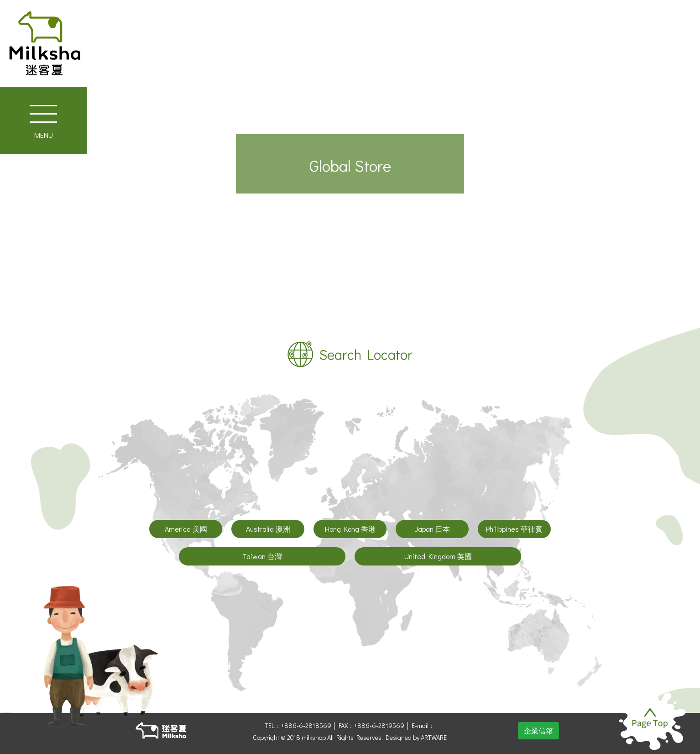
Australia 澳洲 (268, 529)
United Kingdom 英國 (438, 556)
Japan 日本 (432, 529)
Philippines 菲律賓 (514, 529)
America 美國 (186, 529)
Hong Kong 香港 (350, 529)
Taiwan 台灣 (262, 556)
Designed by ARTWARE (416, 737)
